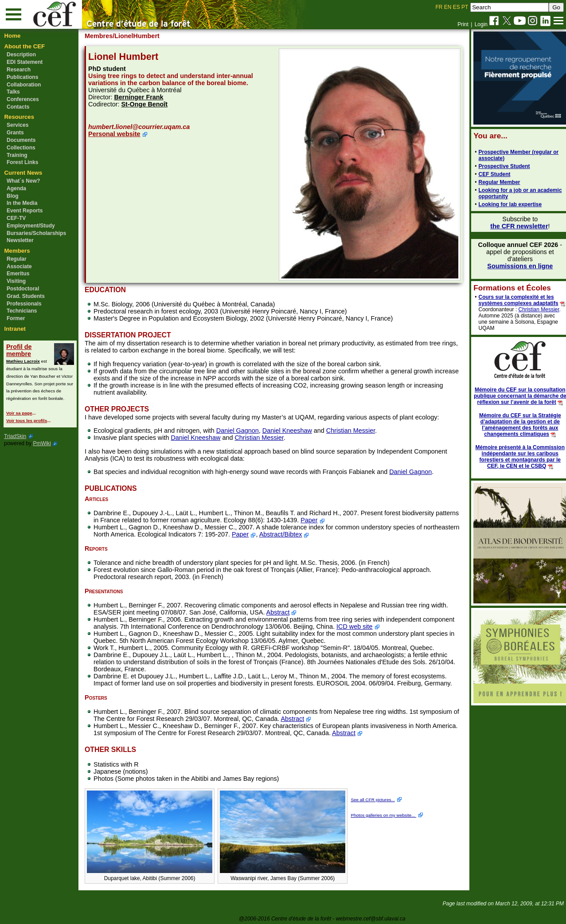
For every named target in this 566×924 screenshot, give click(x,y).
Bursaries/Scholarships (36, 233)
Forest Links (22, 162)
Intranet (15, 329)
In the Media (22, 203)
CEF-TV (16, 218)
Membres (103, 36)
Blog (13, 196)
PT (465, 7)
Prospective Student (499, 166)
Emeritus (18, 274)
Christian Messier (355, 431)
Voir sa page (19, 413)
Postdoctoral (23, 289)
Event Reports (25, 211)
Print (463, 24)
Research (19, 70)
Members (17, 251)
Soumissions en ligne (515, 266)
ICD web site (392, 626)
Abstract (282, 612)
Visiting (16, 281)
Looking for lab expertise (505, 204)
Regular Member (494, 182)
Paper (338, 520)
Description (21, 55)
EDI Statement (25, 62)
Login (481, 24)
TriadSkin (15, 436)
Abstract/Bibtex (322, 534)
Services (18, 125)
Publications (22, 77)
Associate (19, 266)
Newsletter (20, 240)
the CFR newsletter (514, 226)
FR (439, 7)
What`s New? (23, 181)
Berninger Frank (143, 97)
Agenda (16, 188)
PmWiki (42, 443)
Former (16, 318)
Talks (13, 92)
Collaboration (24, 85)
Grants (15, 133)
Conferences (23, 99)
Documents (21, 140)
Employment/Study (31, 226)
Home (13, 36)
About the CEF (25, 46)
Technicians (22, 311)
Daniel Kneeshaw (291, 431)
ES (457, 7)
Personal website (118, 134)
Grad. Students (26, 296)
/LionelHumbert (141, 36)
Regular (17, 259)
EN (448, 7)
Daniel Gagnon (242, 431)
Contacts (18, 107)
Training (17, 155)
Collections (21, 148)
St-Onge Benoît (149, 104)
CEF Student (489, 174)
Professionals (24, 304)
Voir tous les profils (27, 421)
